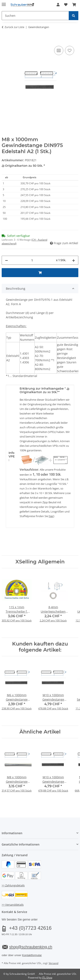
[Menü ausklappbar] (4, 3)
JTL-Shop (47, 978)
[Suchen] (74, 16)
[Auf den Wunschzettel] (70, 50)
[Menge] (32, 260)
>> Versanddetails (13, 905)
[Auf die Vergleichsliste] (59, 50)
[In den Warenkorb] (5, 40)
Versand (53, 963)
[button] (58, 5)
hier (51, 516)
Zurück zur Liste (14, 27)
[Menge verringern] (6, 260)
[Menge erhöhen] (74, 260)
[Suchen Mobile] (35, 16)
